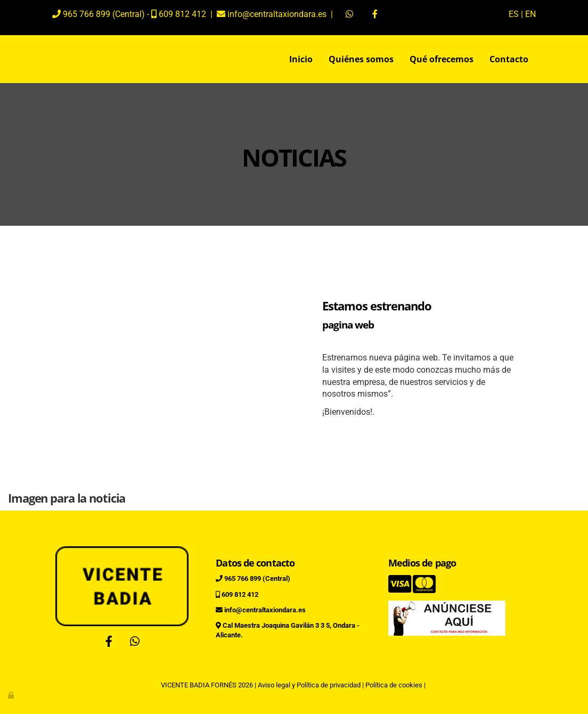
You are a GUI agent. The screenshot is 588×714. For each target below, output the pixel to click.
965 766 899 (87, 14)
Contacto (509, 59)
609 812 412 (182, 14)
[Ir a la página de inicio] (41, 59)
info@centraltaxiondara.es (276, 14)
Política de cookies (394, 685)
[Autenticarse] (12, 695)
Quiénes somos (361, 59)
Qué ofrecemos (442, 59)
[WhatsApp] (135, 643)
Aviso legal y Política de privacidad (309, 685)
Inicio (301, 59)
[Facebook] (109, 643)
